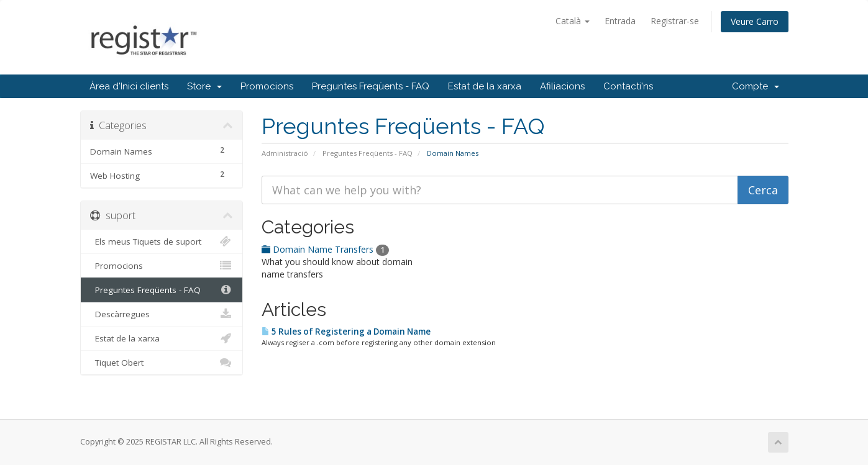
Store (204, 86)
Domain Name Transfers (325, 249)
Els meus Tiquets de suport (162, 242)
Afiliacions (562, 86)
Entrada (620, 21)
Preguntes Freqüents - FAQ (371, 86)
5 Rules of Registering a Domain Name (346, 332)
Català (573, 21)
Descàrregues (162, 314)
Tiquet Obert (162, 363)
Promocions (267, 86)
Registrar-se (675, 21)
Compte (756, 86)
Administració (285, 153)
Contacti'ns (628, 86)
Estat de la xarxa (485, 86)
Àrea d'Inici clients (129, 86)
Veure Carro (755, 21)
